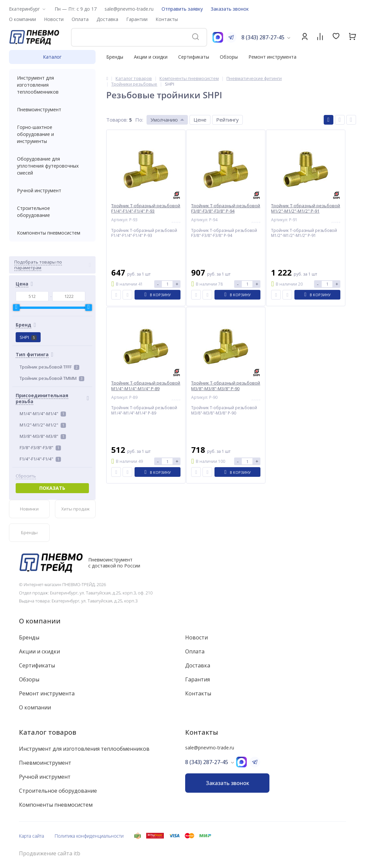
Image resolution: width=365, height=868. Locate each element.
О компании (40, 621)
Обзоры (229, 57)
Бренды (115, 57)
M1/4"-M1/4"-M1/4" (43, 414)
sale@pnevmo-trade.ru (129, 9)
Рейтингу (227, 120)
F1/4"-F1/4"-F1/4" (40, 459)
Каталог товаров (48, 732)
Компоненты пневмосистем (52, 233)
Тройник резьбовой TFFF (49, 367)
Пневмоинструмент (52, 109)
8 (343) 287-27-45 (263, 37)
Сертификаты (194, 57)
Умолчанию (164, 120)
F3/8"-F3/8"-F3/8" (40, 447)
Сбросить (26, 476)
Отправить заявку (182, 9)
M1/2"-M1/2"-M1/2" (43, 425)
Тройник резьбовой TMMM (52, 378)
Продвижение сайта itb (50, 854)
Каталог (52, 57)
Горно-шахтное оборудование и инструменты (52, 134)
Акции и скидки (151, 57)
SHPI (28, 337)
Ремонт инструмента (272, 57)
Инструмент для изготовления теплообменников (52, 85)
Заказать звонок (230, 9)
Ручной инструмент (52, 190)
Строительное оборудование (52, 212)
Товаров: (117, 120)
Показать (52, 488)
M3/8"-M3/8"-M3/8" (43, 436)
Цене (200, 120)
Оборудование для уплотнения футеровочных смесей (52, 166)
